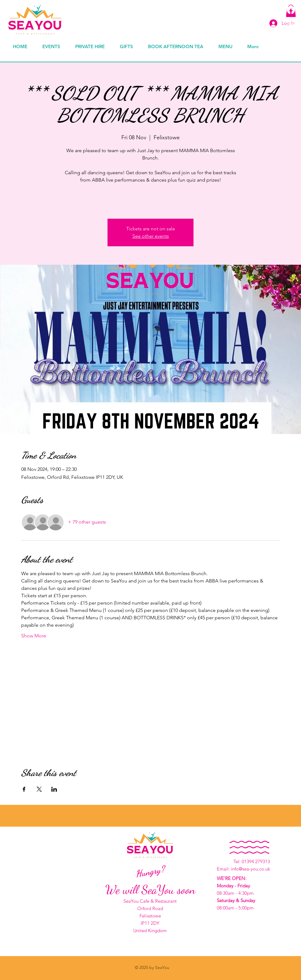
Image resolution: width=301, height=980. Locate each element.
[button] (129, 46)
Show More (34, 636)
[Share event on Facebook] (24, 789)
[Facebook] (291, 10)
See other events (151, 236)
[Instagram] (291, 40)
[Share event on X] (39, 789)
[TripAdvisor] (291, 25)
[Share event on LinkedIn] (54, 789)
